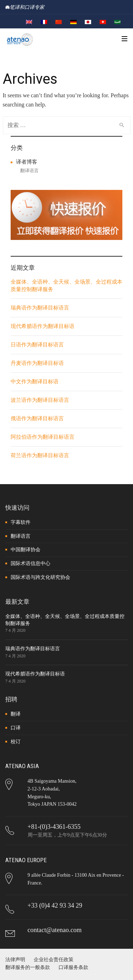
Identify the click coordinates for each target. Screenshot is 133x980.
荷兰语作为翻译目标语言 (40, 455)
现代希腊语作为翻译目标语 (43, 326)
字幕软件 (21, 522)
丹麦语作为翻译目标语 (37, 363)
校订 (16, 742)
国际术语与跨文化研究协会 (40, 577)
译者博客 (27, 162)
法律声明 (15, 960)
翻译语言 (29, 171)
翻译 (16, 714)
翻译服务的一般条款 (28, 967)
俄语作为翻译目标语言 (37, 418)
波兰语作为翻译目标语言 (40, 400)
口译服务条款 (73, 967)
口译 (16, 728)
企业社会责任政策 (54, 960)
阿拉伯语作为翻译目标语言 (43, 437)
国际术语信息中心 (31, 563)
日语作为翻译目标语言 (37, 345)
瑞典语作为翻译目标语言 (40, 308)
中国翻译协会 (26, 550)
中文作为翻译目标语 (35, 382)
